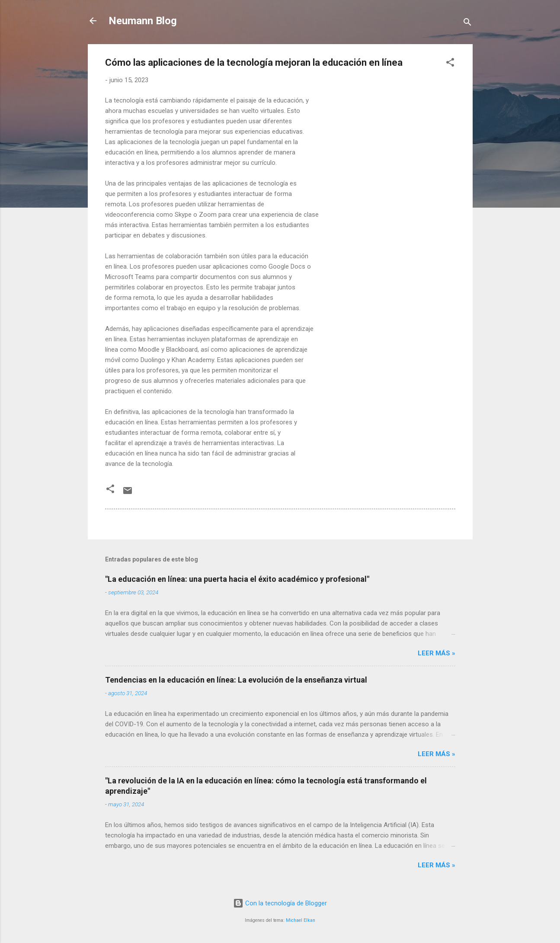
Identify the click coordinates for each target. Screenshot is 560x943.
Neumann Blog (143, 21)
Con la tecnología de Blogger (280, 903)
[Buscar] (467, 24)
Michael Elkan (301, 920)
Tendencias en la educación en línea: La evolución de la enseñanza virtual (236, 680)
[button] (450, 64)
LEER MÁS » (437, 653)
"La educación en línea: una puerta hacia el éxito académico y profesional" (237, 579)
